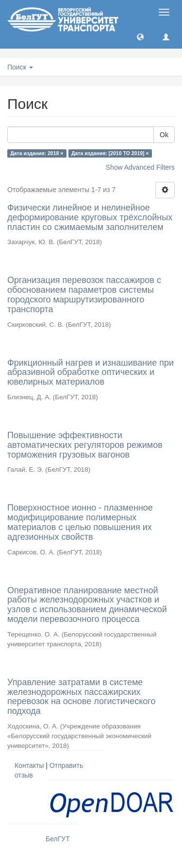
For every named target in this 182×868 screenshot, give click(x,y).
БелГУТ (58, 839)
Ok (164, 135)
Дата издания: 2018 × (37, 153)
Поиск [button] (20, 67)
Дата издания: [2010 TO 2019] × (110, 153)
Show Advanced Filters (140, 167)
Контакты (29, 765)
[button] (140, 36)
